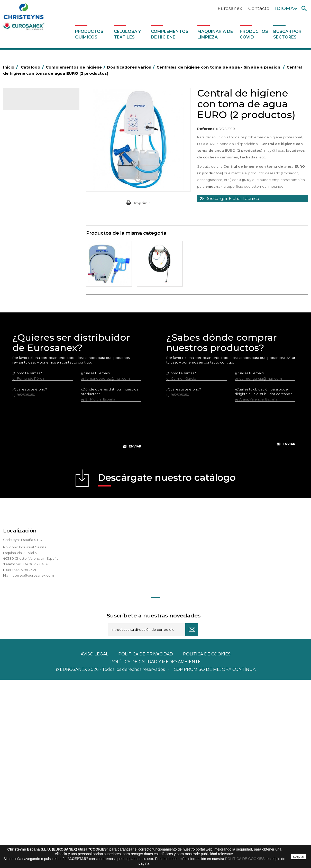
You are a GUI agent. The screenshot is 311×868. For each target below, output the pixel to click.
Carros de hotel (26, 192)
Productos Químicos (89, 34)
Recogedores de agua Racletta (39, 296)
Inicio (11, 67)
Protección (22, 288)
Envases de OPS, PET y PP (34, 224)
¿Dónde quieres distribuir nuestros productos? (109, 580)
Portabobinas (24, 280)
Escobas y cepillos (28, 232)
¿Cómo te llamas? (27, 561)
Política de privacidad (146, 842)
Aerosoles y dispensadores (35, 145)
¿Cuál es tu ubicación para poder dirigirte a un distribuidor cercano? (263, 580)
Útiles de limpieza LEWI (32, 320)
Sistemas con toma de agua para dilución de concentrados (40, 405)
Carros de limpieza (29, 200)
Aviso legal (94, 842)
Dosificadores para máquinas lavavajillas (40, 356)
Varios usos (26, 344)
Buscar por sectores (287, 34)
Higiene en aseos (27, 256)
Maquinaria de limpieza (215, 34)
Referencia (207, 129)
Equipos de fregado (30, 216)
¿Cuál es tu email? (95, 561)
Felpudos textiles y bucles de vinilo (42, 248)
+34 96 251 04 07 (35, 752)
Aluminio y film (25, 153)
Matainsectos (24, 264)
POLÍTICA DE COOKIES (245, 859)
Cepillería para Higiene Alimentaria (42, 240)
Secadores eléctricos (31, 304)
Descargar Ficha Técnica (230, 198)
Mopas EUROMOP (28, 272)
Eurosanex (230, 8)
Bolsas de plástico (28, 169)
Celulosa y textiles (127, 34)
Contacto (259, 8)
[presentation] (77, 617)
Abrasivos (21, 137)
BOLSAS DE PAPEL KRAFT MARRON (34, 180)
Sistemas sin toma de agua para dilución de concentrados (43, 389)
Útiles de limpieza (28, 312)
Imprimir (142, 203)
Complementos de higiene (170, 34)
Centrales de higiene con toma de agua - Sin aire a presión (42, 373)
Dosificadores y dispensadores (39, 328)
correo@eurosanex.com (33, 764)
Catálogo (27, 103)
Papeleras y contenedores (35, 208)
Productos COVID (254, 34)
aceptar (299, 856)
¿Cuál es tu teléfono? (30, 577)
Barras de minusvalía (30, 161)
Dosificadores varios (30, 336)
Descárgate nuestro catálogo (167, 667)
